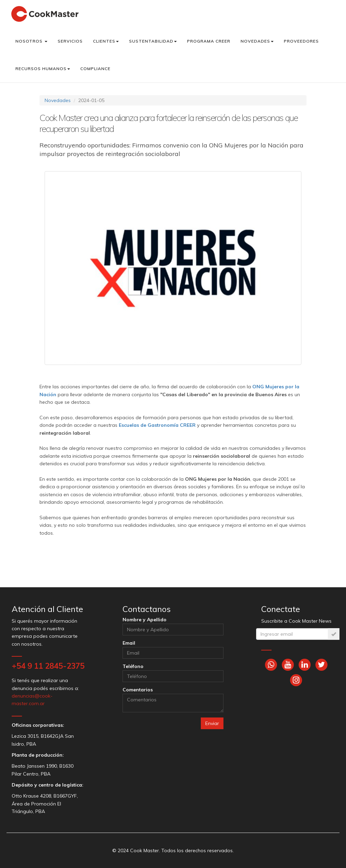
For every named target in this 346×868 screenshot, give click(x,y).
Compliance (95, 69)
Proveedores (301, 41)
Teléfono (133, 666)
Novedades (58, 100)
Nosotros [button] (31, 41)
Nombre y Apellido (145, 620)
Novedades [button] (257, 41)
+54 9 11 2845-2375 (48, 666)
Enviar (212, 723)
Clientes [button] (106, 41)
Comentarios (138, 690)
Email (129, 643)
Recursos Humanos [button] (43, 69)
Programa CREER (209, 41)
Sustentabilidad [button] (153, 41)
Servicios (70, 41)
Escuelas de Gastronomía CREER (157, 425)
